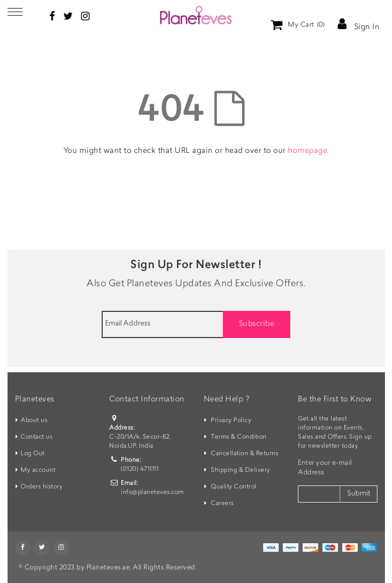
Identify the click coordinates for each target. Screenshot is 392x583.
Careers (222, 504)
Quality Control (234, 487)
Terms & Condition (239, 437)
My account (38, 470)
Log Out (33, 454)
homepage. (308, 151)
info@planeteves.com (152, 492)
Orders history (42, 487)
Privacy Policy (231, 421)
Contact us (36, 437)
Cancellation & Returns (245, 454)
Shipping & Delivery (241, 470)
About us (34, 421)
